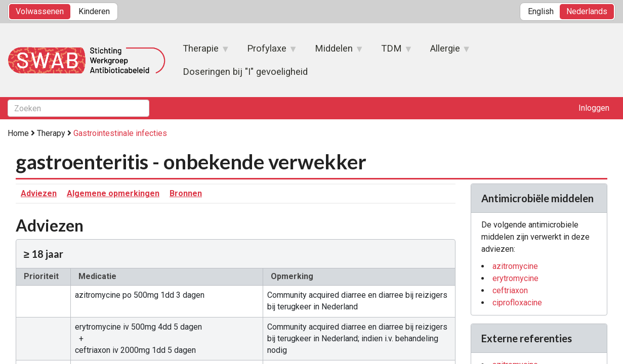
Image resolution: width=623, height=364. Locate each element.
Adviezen (39, 193)
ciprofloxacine (517, 303)
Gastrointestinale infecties (120, 133)
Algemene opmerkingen (113, 193)
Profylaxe (267, 52)
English (541, 11)
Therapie (201, 52)
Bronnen (186, 193)
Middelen (334, 52)
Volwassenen (40, 11)
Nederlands (587, 11)
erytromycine (515, 278)
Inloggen (594, 108)
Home (18, 133)
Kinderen (94, 11)
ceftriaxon (510, 290)
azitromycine (515, 266)
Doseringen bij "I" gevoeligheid (245, 72)
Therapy (51, 133)
